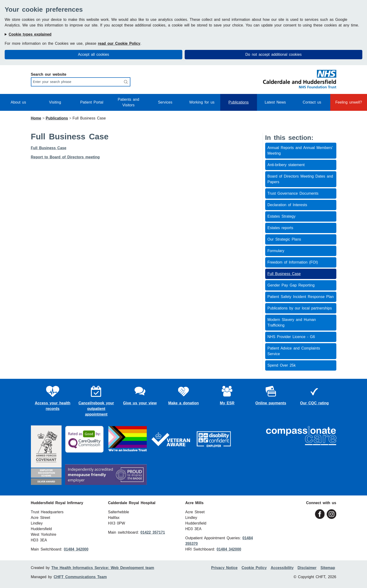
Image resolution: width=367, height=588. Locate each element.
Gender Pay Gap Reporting (291, 285)
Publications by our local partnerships (300, 308)
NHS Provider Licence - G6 (291, 337)
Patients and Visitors (128, 102)
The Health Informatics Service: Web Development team (103, 568)
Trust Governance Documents (293, 193)
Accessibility (282, 568)
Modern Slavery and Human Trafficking (292, 322)
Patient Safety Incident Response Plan (301, 297)
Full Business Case (49, 148)
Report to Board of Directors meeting (65, 157)
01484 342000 (76, 549)
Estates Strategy (282, 216)
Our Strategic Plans (284, 239)
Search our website (49, 74)
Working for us (202, 102)
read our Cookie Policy (119, 43)
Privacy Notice (224, 568)
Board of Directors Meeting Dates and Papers (300, 179)
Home (36, 118)
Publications (239, 102)
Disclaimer (307, 568)
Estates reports (280, 228)
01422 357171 (153, 532)
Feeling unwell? (349, 102)
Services (165, 102)
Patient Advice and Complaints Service (294, 351)
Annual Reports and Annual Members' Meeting (300, 151)
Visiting (55, 102)
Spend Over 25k (282, 365)
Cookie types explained (30, 34)
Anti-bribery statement (286, 165)
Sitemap (328, 568)
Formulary (276, 251)
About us (18, 102)
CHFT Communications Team (80, 577)
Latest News (275, 102)
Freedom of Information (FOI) (293, 262)
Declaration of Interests (287, 205)
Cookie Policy (254, 568)
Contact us (312, 102)
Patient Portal (92, 102)
